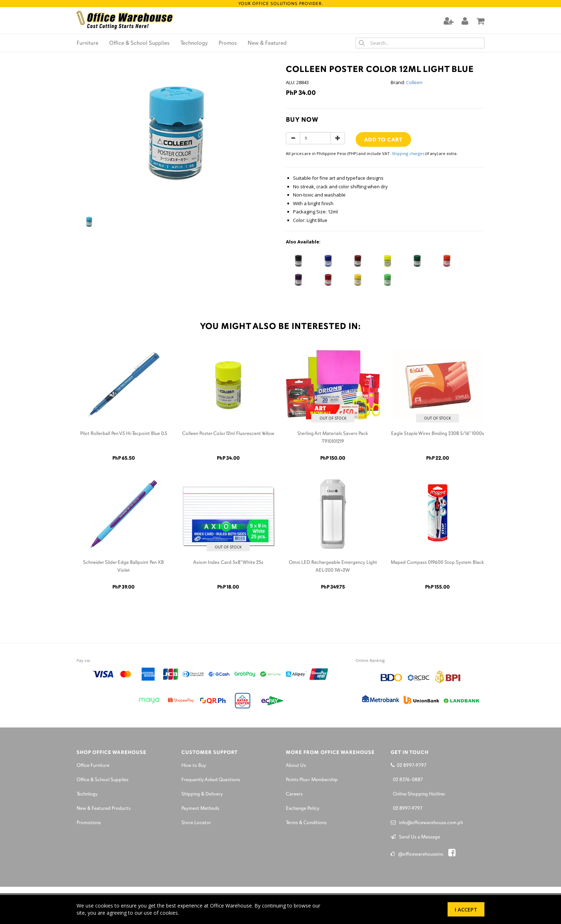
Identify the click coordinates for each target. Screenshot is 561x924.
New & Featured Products (104, 809)
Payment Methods (200, 809)
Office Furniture (93, 766)
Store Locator (196, 823)
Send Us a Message (415, 837)
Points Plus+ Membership (312, 780)
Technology (194, 43)
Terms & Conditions (306, 823)
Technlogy (87, 794)
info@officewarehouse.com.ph (427, 823)
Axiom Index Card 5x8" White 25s (228, 563)
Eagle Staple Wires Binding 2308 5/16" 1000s (438, 434)
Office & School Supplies (139, 43)
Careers (294, 794)
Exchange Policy (303, 809)
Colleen (414, 82)
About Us (296, 766)
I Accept (466, 909)
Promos (228, 43)
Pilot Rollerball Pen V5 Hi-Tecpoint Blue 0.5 (124, 434)
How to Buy (194, 766)
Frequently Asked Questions (211, 780)
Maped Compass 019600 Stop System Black (437, 563)
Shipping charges (408, 153)
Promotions (89, 823)
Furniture (87, 43)
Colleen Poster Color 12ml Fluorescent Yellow (228, 434)
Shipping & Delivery (202, 794)
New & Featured (267, 43)
